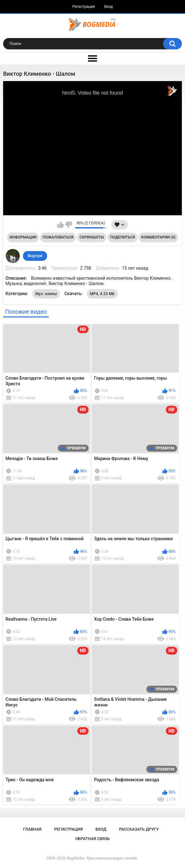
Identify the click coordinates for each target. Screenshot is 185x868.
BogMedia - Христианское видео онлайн (102, 858)
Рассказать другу (139, 829)
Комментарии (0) (158, 237)
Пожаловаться (58, 237)
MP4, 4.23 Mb (102, 294)
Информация (23, 237)
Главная (32, 829)
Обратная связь (93, 839)
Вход (109, 7)
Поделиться (122, 237)
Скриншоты (92, 237)
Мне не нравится (69, 225)
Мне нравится (60, 225)
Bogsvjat (35, 256)
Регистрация (84, 7)
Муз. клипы (46, 294)
